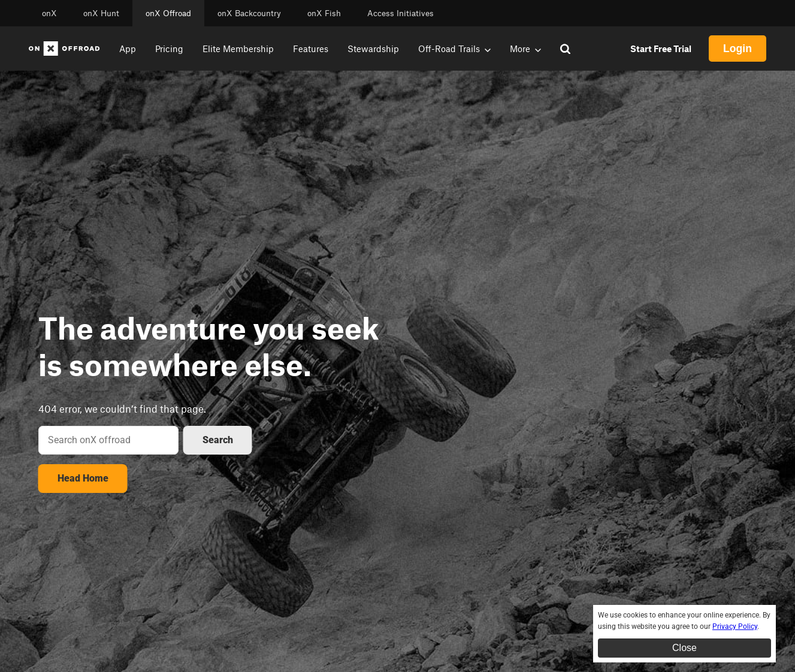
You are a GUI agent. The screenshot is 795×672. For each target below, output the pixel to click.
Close (684, 648)
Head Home (83, 478)
